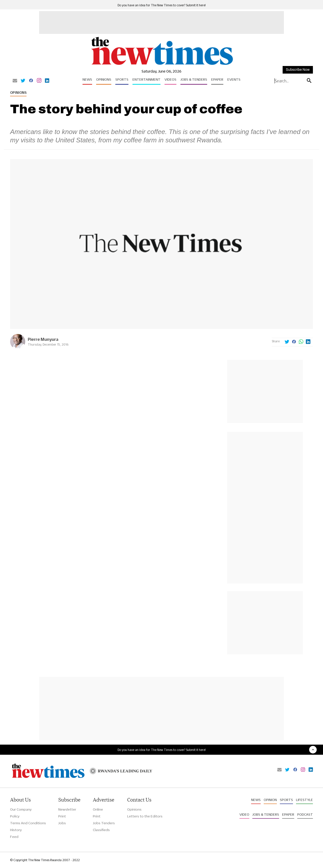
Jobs (62, 823)
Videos (170, 79)
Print (62, 816)
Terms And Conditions (28, 823)
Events (234, 79)
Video (244, 814)
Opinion (270, 800)
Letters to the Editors (145, 816)
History (16, 830)
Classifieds (101, 830)
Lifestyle (304, 800)
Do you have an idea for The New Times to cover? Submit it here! (162, 5)
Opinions (104, 79)
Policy (15, 816)
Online (98, 809)
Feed (14, 837)
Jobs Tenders (104, 823)
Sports (122, 79)
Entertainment (146, 79)
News (87, 79)
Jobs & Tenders (194, 79)
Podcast (305, 814)
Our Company (21, 809)
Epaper (217, 79)
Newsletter (67, 809)
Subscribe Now (298, 70)
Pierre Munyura (43, 339)
